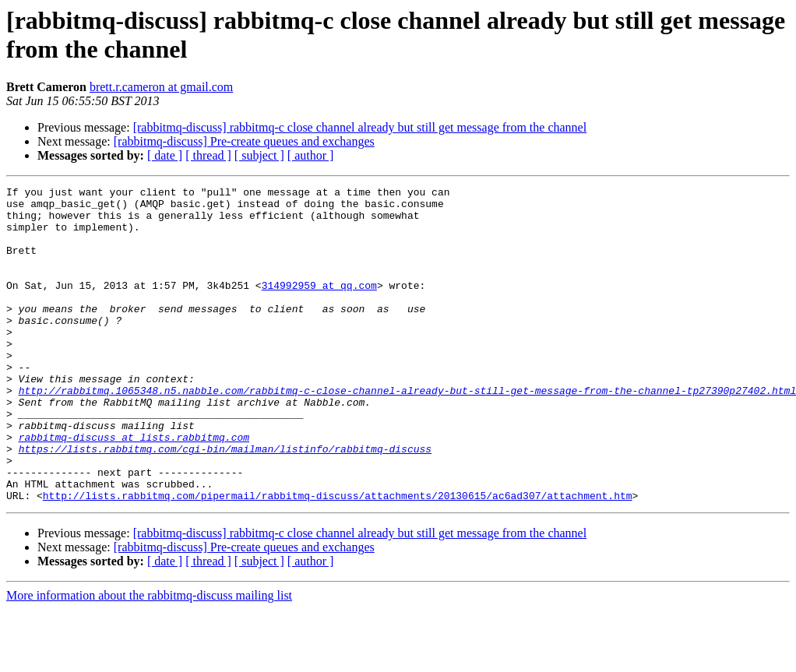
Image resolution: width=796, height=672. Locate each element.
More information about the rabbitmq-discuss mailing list (149, 658)
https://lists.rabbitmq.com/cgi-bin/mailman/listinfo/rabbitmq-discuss (225, 502)
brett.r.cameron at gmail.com (161, 87)
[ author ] (311, 155)
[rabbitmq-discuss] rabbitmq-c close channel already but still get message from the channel (360, 127)
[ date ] (165, 155)
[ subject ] (259, 155)
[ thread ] (208, 155)
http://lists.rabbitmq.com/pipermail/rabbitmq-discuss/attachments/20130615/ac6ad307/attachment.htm (338, 558)
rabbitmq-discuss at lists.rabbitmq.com (134, 488)
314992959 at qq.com (319, 306)
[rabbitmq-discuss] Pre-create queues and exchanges (244, 141)
